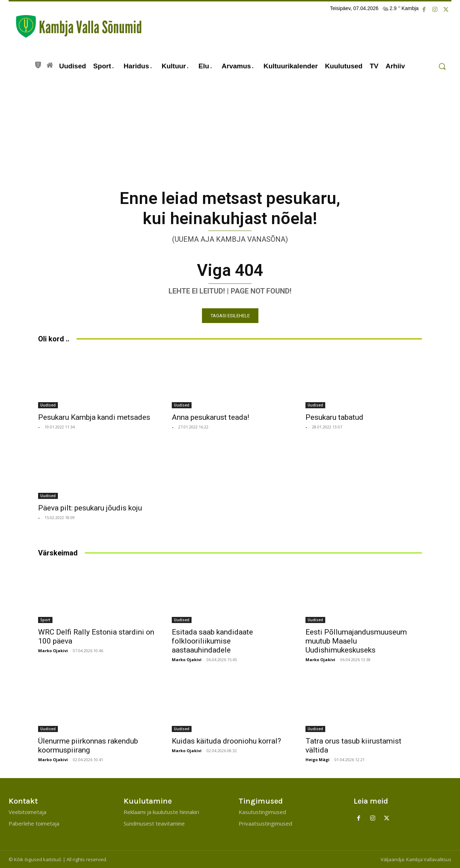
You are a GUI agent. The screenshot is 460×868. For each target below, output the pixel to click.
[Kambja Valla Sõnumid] (75, 26)
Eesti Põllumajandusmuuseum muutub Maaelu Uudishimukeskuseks (356, 641)
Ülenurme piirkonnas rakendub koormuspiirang (88, 746)
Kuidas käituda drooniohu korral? (226, 741)
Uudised (48, 405)
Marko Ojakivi (53, 651)
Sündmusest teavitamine (154, 823)
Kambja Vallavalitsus (429, 859)
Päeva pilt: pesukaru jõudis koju (90, 508)
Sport (45, 620)
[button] (442, 66)
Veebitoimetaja (27, 812)
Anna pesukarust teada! (210, 417)
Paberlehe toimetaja (34, 823)
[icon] (38, 64)
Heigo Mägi (318, 760)
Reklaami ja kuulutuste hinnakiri (161, 812)
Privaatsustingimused (265, 823)
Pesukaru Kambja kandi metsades (94, 417)
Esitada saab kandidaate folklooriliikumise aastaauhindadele (212, 641)
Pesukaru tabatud (334, 417)
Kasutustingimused (262, 812)
